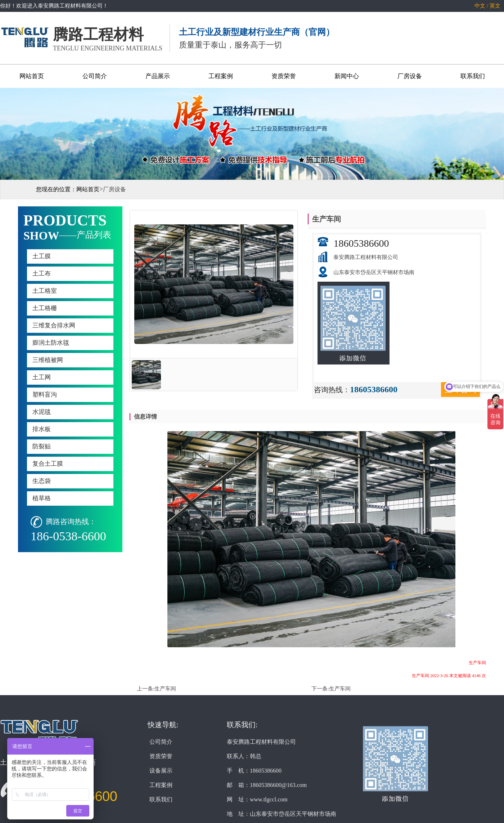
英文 (495, 6)
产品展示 (158, 76)
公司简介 (95, 76)
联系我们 (473, 76)
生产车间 (165, 689)
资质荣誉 (284, 76)
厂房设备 (410, 76)
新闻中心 (347, 76)
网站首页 (32, 76)
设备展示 (161, 771)
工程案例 (221, 76)
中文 (480, 6)
